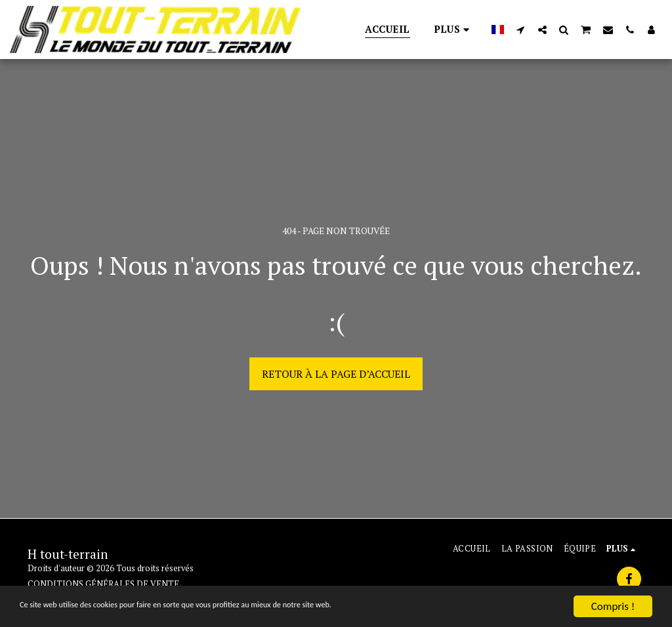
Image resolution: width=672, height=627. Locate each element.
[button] (521, 30)
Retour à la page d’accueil (336, 374)
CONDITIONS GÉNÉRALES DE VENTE (103, 584)
